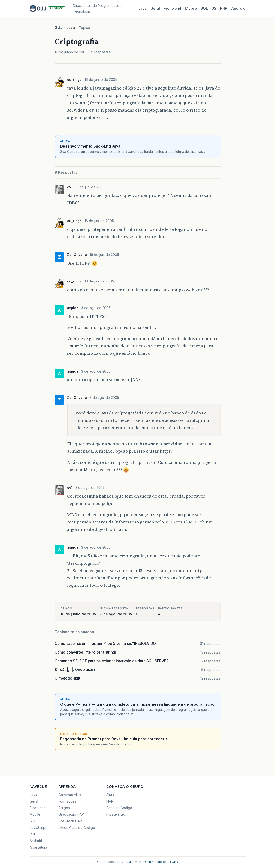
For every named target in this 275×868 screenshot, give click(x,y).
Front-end (38, 808)
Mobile (191, 8)
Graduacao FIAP (71, 814)
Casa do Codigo (119, 808)
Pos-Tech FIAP (70, 821)
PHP (224, 8)
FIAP (110, 801)
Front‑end (172, 8)
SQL (204, 8)
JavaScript (38, 828)
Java (142, 8)
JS (214, 8)
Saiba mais (134, 862)
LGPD (174, 862)
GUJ (59, 28)
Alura (110, 795)
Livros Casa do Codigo (77, 828)
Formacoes (68, 801)
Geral (155, 8)
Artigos (64, 808)
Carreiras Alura (70, 795)
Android (238, 8)
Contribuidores (156, 862)
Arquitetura (38, 847)
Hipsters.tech (117, 814)
